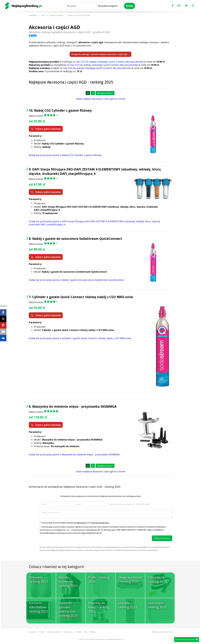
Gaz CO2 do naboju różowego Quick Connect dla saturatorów (110, 62)
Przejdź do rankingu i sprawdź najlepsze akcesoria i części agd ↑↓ (100, 54)
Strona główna (33, 15)
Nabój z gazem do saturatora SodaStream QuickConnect (77, 239)
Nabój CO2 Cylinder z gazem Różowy (63, 110)
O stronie (78, 632)
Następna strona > (105, 93)
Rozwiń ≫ (97, 533)
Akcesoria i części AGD (56, 15)
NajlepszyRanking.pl (161, 632)
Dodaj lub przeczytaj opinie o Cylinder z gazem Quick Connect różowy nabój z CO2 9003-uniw (80, 338)
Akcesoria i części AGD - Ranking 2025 (79, 15)
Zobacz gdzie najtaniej (46, 129)
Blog (86, 632)
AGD (43, 15)
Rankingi (92, 632)
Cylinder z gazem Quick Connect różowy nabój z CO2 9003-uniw (83, 297)
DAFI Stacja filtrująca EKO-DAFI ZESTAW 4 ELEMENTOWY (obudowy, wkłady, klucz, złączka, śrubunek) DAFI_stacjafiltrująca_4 (95, 171)
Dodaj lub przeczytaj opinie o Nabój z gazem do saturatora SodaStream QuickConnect (76, 280)
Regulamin (81, 523)
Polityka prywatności (54, 632)
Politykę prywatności (100, 523)
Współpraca (68, 632)
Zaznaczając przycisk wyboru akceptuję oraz (74, 523)
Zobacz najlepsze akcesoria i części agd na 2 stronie (101, 99)
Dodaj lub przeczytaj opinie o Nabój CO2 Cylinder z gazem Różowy (65, 155)
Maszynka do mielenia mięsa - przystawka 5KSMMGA (74, 406)
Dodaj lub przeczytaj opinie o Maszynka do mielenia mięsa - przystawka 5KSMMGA (74, 454)
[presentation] (59, 540)
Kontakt (41, 632)
